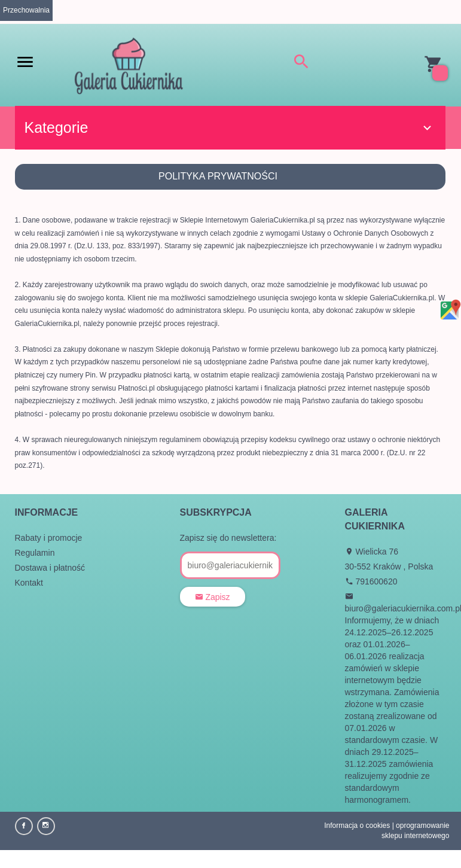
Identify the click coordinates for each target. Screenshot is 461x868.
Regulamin (35, 553)
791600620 (371, 581)
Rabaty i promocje (49, 538)
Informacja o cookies (357, 826)
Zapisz (213, 597)
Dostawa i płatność (50, 568)
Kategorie (230, 127)
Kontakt (29, 583)
